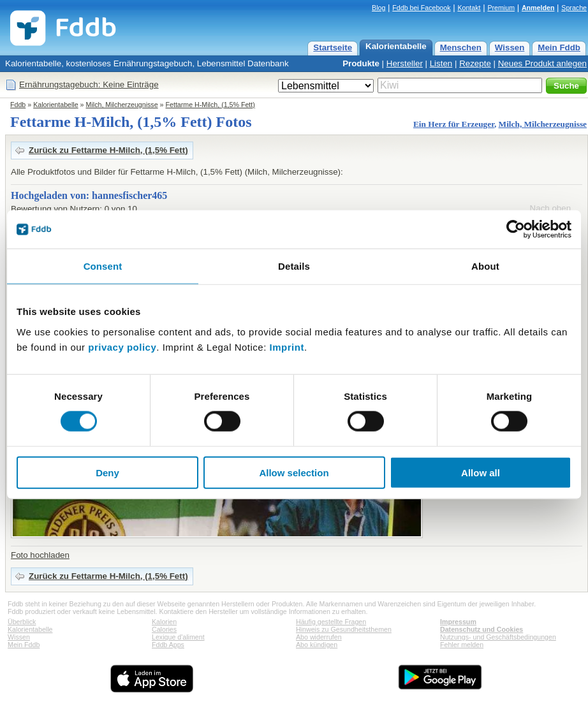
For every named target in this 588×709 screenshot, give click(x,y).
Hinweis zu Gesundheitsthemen (344, 629)
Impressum (458, 622)
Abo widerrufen (319, 637)
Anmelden (538, 8)
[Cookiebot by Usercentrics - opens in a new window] (516, 230)
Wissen (510, 48)
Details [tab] (294, 266)
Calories (164, 629)
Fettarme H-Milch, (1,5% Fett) (210, 105)
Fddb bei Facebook (421, 8)
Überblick (22, 622)
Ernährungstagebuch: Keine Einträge (89, 84)
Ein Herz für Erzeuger (454, 124)
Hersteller (405, 63)
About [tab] (485, 266)
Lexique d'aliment (178, 637)
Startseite (333, 48)
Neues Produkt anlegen (542, 63)
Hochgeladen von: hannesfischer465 (89, 195)
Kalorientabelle (396, 46)
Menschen (461, 48)
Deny (107, 472)
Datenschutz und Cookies (481, 629)
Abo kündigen (317, 645)
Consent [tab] (103, 266)
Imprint (287, 347)
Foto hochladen (40, 555)
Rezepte (475, 63)
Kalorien (164, 622)
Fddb (18, 105)
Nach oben (550, 208)
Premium (501, 8)
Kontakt (469, 8)
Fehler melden (462, 645)
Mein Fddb (559, 48)
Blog (379, 8)
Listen (441, 63)
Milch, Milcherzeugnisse (122, 105)
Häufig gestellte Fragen (331, 622)
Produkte (361, 63)
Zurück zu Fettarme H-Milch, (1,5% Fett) (108, 150)
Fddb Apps (168, 645)
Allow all (481, 472)
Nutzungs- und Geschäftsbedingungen (498, 637)
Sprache (574, 8)
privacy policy (122, 347)
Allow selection (294, 472)
